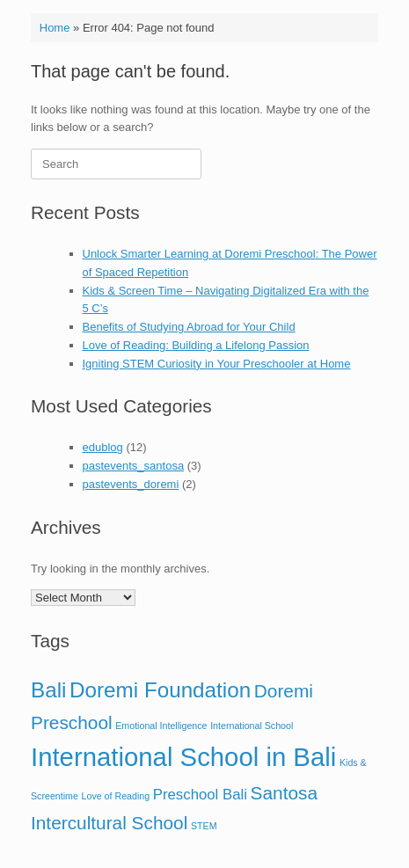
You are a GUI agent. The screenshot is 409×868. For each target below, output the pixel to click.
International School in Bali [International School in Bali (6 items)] (183, 757)
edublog (103, 447)
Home (55, 28)
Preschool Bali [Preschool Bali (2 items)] (200, 795)
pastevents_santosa (134, 466)
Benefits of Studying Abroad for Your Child (189, 327)
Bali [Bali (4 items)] (48, 690)
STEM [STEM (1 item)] (204, 826)
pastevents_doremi (131, 484)
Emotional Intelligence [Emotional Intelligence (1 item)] (161, 726)
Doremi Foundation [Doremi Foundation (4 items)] (160, 690)
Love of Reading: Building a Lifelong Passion (196, 345)
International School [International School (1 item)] (252, 726)
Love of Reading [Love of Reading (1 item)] (116, 796)
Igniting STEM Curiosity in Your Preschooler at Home (217, 364)
